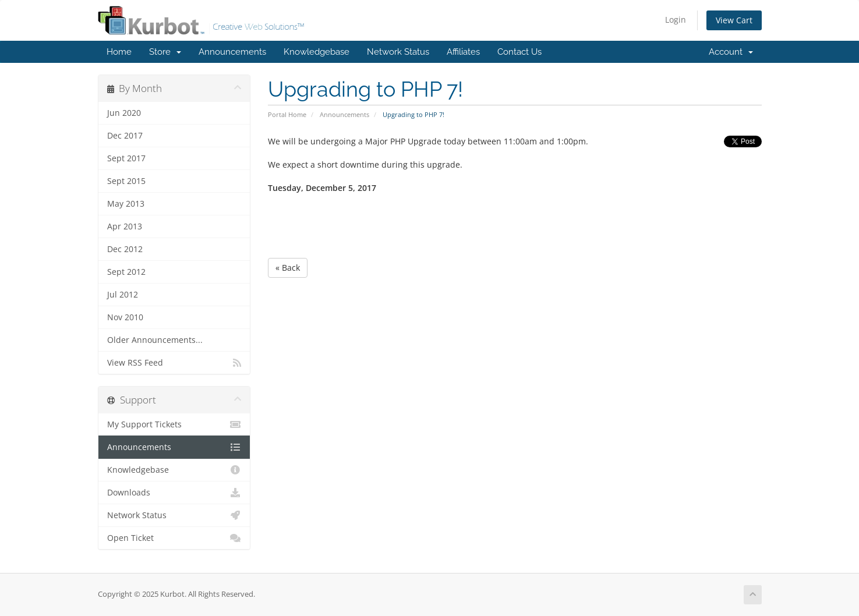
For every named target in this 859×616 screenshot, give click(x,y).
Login (676, 20)
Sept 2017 (126, 158)
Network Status (398, 52)
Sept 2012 (126, 272)
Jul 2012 (123, 295)
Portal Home (287, 114)
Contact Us (519, 52)
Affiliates (463, 52)
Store (165, 52)
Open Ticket (174, 538)
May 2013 (126, 204)
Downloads (174, 493)
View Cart (734, 20)
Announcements (232, 52)
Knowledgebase (317, 52)
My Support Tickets (174, 424)
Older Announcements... (155, 340)
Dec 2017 (125, 136)
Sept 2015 (126, 181)
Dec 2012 (125, 249)
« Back (288, 268)
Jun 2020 (124, 113)
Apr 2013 (125, 226)
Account (731, 52)
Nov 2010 (125, 317)
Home (119, 52)
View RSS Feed (174, 363)
